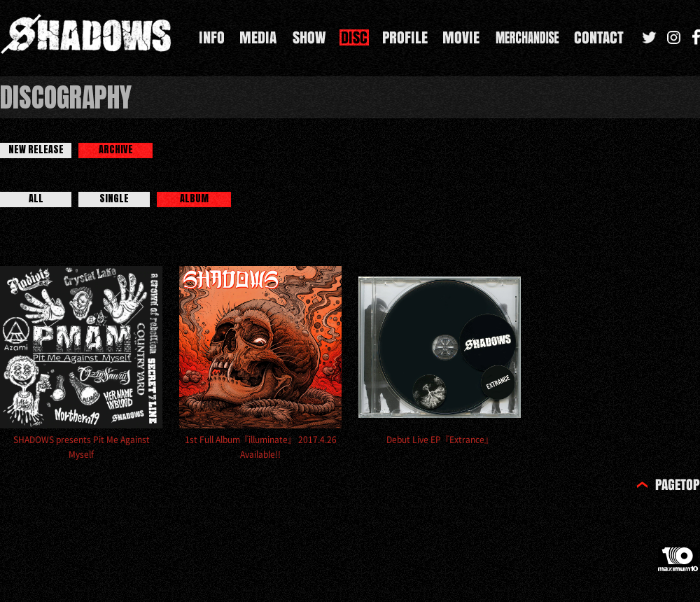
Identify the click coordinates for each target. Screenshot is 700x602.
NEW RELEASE (36, 150)
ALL (36, 199)
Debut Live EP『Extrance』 (440, 440)
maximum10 (679, 565)
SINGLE (114, 199)
